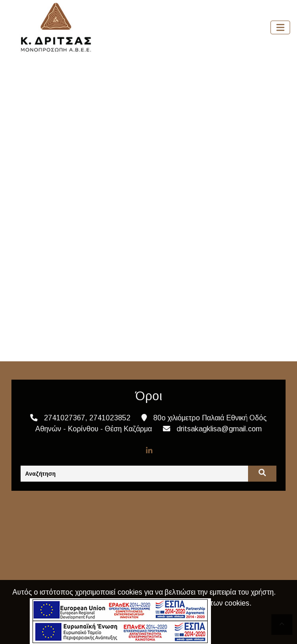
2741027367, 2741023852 (87, 418)
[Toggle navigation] (281, 28)
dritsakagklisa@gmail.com (219, 429)
